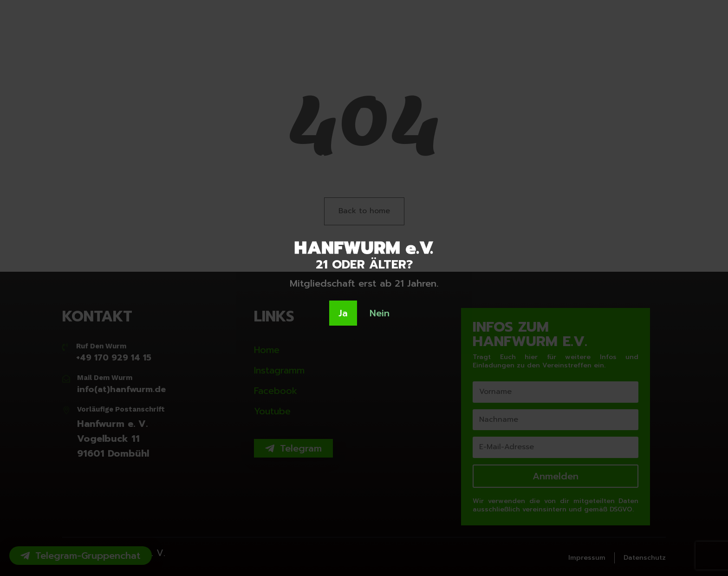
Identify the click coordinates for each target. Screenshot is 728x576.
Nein (380, 313)
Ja (343, 313)
